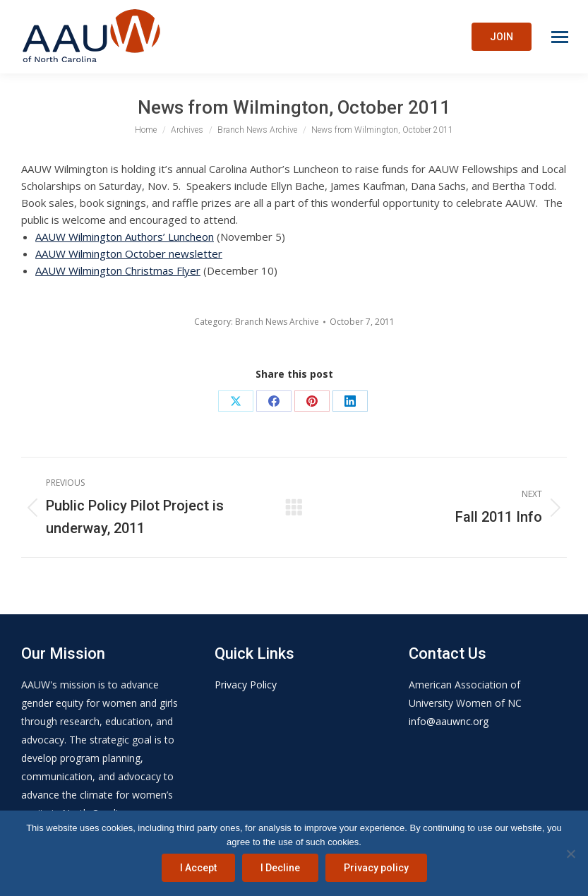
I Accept (198, 868)
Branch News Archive (277, 322)
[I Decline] (570, 854)
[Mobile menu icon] (560, 37)
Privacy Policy (246, 685)
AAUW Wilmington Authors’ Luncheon (125, 237)
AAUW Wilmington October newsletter (129, 253)
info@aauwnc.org (449, 721)
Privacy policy (376, 868)
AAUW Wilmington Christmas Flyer (118, 270)
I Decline (280, 868)
